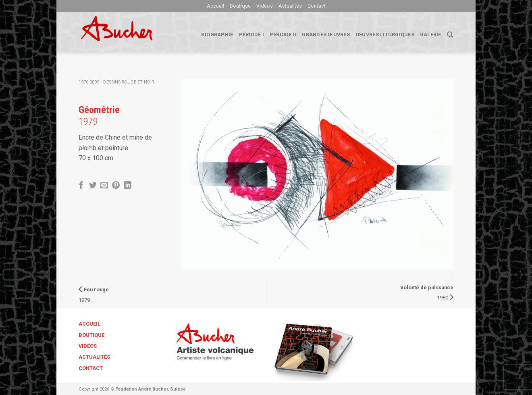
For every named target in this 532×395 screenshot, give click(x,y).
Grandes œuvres (326, 34)
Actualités (290, 6)
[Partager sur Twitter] (93, 186)
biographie (217, 34)
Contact (317, 6)
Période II (283, 34)
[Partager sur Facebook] (81, 186)
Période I (251, 34)
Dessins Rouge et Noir (129, 82)
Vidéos (265, 6)
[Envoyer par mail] (104, 186)
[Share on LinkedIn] (128, 186)
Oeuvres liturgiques (385, 34)
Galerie (431, 34)
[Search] (450, 35)
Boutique (240, 6)
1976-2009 (89, 82)
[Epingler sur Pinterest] (116, 186)
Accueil (215, 6)
